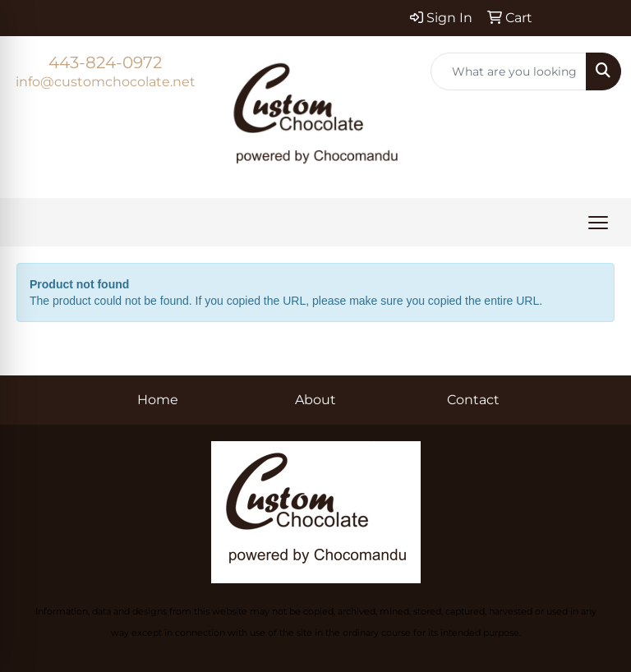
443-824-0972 (105, 62)
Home (158, 400)
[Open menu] (598, 223)
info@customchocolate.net (106, 82)
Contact (473, 400)
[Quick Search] (509, 71)
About (315, 400)
